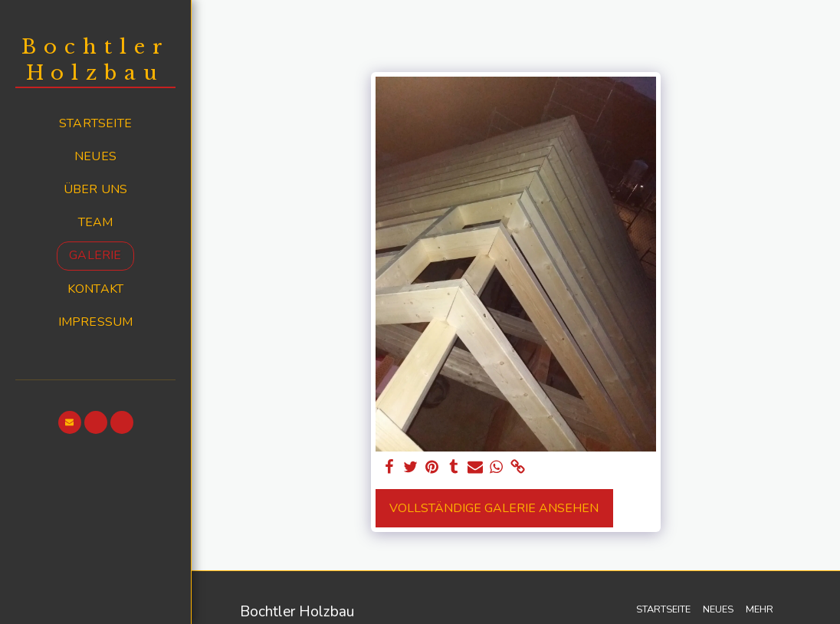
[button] (70, 422)
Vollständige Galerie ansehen (494, 508)
